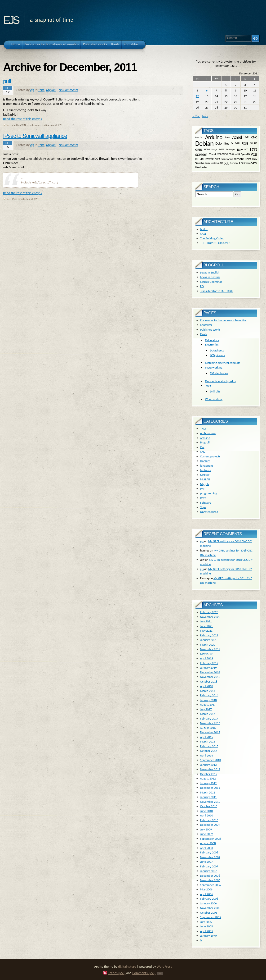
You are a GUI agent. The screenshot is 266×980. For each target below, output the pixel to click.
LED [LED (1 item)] (210, 154)
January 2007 (208, 871)
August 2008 (208, 843)
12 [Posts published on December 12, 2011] (197, 96)
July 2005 (206, 922)
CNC (203, 452)
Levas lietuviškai (210, 277)
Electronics (212, 344)
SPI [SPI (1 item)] (222, 163)
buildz (204, 229)
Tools (208, 385)
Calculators (212, 340)
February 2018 (209, 695)
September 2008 (211, 839)
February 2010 (209, 820)
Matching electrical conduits (223, 363)
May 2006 (206, 889)
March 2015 (208, 741)
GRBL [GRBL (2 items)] (199, 149)
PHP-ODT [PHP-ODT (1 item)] (199, 159)
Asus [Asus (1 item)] (227, 137)
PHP (203, 489)
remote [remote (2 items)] (239, 159)
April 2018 (207, 686)
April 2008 (207, 848)
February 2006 (209, 899)
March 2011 (208, 792)
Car (202, 447)
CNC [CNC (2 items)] (254, 137)
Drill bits (215, 391)
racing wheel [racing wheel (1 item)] (227, 159)
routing (46, 125)
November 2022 (210, 617)
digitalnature (127, 966)
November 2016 (210, 723)
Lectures (206, 470)
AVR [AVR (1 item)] (247, 137)
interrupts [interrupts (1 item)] (231, 149)
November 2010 (210, 802)
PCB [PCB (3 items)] (254, 155)
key (13, 125)
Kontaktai (206, 325)
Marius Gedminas (211, 282)
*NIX (41, 90)
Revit (203, 498)
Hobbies (205, 461)
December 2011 (210, 788)
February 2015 (209, 746)
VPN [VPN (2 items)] (254, 163)
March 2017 (208, 714)
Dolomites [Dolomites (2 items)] (222, 143)
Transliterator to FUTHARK (217, 291)
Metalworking (214, 367)
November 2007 (210, 857)
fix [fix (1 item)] (232, 144)
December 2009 (210, 825)
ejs (11, 19)
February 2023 (209, 612)
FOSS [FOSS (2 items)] (245, 143)
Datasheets (217, 350)
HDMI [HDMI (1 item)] (207, 149)
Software (206, 503)
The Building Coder (212, 238)
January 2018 (208, 700)
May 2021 (206, 631)
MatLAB (205, 479)
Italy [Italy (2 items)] (240, 149)
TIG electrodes (219, 373)
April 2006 (207, 894)
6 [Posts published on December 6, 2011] (207, 90)
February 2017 (209, 718)
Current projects (210, 456)
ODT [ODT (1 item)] (224, 154)
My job (51, 90)
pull (7, 81)
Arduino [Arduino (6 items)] (214, 137)
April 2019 (207, 658)
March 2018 (208, 691)
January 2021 (208, 640)
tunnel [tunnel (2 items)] (234, 163)
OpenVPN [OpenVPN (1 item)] (245, 154)
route (38, 125)
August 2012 (208, 778)
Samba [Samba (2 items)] (200, 163)
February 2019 (209, 663)
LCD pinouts (217, 355)
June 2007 (207, 862)
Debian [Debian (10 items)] (204, 143)
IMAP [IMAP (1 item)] (222, 149)
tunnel (54, 125)
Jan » (205, 116)
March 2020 (208, 645)
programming (209, 493)
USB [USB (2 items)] (242, 163)
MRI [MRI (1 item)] (219, 154)
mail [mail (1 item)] (214, 154)
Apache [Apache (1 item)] (199, 137)
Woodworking (214, 399)
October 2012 (209, 774)
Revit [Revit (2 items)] (248, 159)
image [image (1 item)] (214, 149)
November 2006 (210, 880)
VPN (60, 125)
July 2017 (206, 709)
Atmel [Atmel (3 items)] (237, 137)
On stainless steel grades (220, 381)
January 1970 (208, 936)
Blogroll (205, 442)
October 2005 (209, 913)
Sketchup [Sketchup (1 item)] (215, 163)
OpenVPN (21, 125)
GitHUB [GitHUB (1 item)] (254, 144)
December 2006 (210, 876)
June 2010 (207, 811)
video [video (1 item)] (248, 163)
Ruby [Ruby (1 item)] (255, 159)
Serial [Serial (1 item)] (208, 163)
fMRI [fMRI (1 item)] (237, 144)
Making (205, 475)
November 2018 (210, 677)
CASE (203, 234)
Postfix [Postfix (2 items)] (209, 159)
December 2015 (210, 732)
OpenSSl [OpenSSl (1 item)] (236, 154)
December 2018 (210, 672)
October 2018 (209, 681)
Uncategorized (209, 512)
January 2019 (208, 668)
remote (31, 125)
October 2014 (209, 751)
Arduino (205, 438)
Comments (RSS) (144, 973)
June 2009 (207, 834)
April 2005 (207, 931)
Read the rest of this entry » (23, 119)
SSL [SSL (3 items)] (226, 163)
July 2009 (206, 829)
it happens (207, 466)
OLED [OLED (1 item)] (229, 154)
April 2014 (207, 755)
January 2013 (208, 765)
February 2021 (209, 635)
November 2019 (210, 649)
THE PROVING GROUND (215, 243)
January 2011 (208, 797)
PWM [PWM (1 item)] (217, 159)
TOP (160, 973)
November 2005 (210, 908)
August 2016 (208, 728)
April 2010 (207, 815)
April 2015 (207, 737)
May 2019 (206, 654)
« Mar (196, 116)
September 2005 (211, 917)
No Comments (68, 90)
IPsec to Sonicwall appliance (35, 136)
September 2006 (211, 885)
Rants (204, 334)
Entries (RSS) (117, 973)
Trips (203, 507)
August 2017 (208, 704)
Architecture (208, 433)
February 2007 (209, 866)
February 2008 (209, 852)
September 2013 (211, 760)
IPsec (14, 199)
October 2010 (209, 806)
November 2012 (210, 769)
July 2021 (206, 621)
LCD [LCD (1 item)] (246, 149)
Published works (210, 330)
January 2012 (208, 783)
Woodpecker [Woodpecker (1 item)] (201, 167)
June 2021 (207, 626)
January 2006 (208, 903)
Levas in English (210, 272)
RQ (202, 286)
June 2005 (207, 926)
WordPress (164, 966)
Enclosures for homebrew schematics (223, 320)
